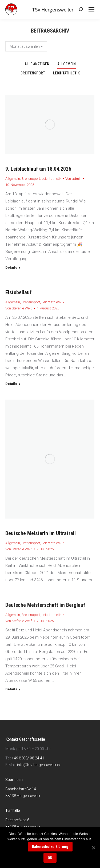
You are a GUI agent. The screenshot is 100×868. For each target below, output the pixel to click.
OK (50, 858)
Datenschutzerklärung (50, 847)
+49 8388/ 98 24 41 (28, 758)
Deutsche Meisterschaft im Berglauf (45, 605)
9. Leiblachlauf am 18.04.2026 (38, 169)
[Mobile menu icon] (91, 9)
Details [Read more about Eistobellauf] (11, 384)
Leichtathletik (66, 73)
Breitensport (33, 73)
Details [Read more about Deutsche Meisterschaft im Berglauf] (11, 689)
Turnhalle (13, 811)
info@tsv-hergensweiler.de (39, 765)
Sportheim (14, 780)
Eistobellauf (18, 292)
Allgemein (67, 64)
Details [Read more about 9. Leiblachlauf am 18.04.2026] (11, 267)
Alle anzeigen (37, 64)
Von (73, 179)
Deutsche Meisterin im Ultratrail (41, 533)
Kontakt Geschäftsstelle (25, 739)
